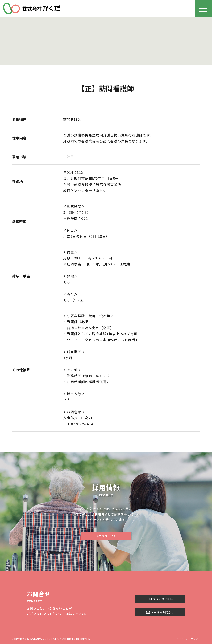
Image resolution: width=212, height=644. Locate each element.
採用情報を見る (106, 536)
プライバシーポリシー (186, 639)
